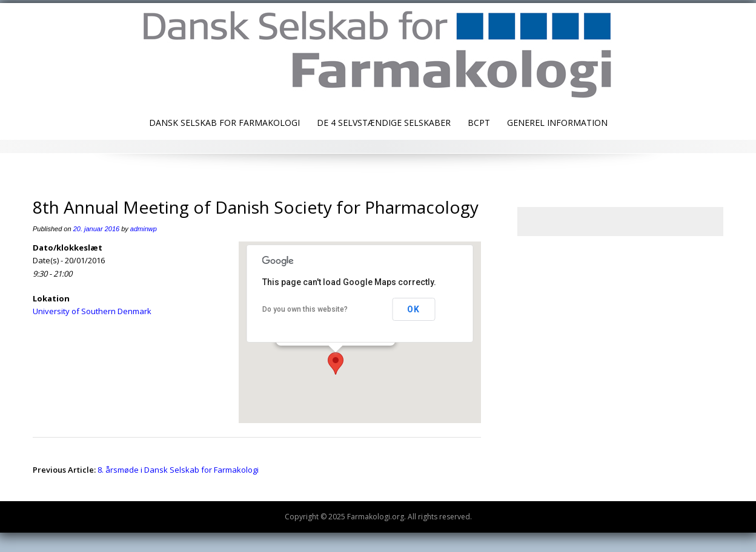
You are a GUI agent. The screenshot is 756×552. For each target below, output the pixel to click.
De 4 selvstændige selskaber (384, 123)
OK (413, 309)
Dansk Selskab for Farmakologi (224, 123)
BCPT (479, 123)
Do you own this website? (305, 309)
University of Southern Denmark (92, 311)
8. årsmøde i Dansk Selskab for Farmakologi (178, 470)
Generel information (557, 123)
